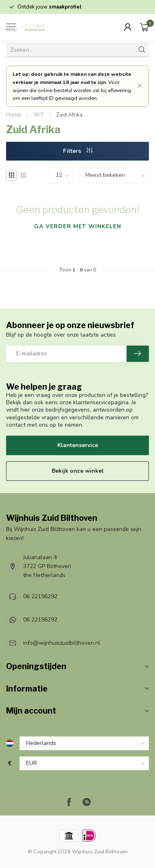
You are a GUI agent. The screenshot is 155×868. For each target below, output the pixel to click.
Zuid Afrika (69, 115)
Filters (78, 151)
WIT (39, 115)
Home (14, 115)
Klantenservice (78, 445)
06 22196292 (40, 596)
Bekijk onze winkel (78, 471)
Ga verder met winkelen (78, 226)
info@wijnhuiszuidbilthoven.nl (62, 643)
